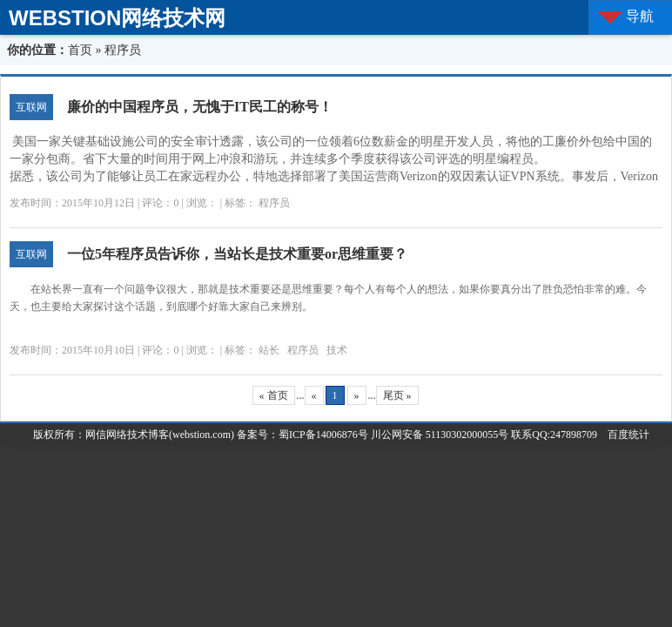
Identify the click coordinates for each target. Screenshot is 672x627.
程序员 (274, 203)
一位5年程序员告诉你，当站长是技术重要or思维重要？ (237, 254)
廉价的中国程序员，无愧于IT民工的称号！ (200, 107)
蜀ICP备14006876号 (325, 435)
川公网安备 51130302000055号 (440, 435)
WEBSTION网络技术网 (117, 18)
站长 (269, 350)
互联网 (31, 107)
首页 (80, 50)
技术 (337, 350)
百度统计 (623, 435)
